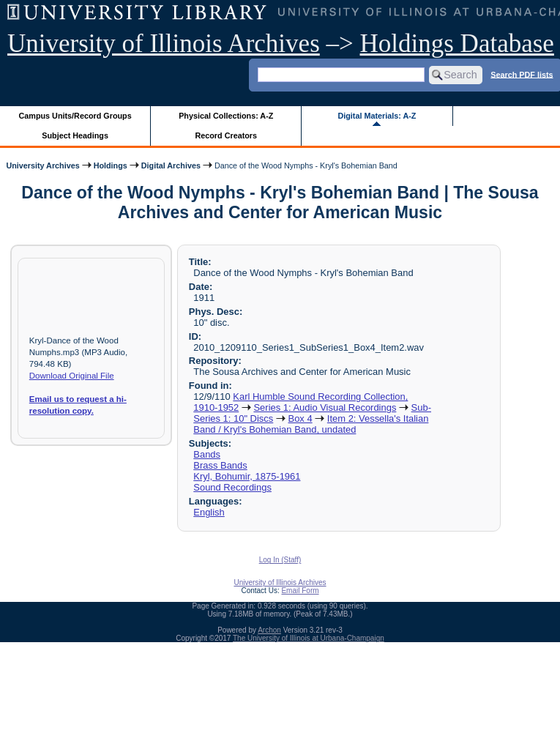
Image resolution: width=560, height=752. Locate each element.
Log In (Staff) (280, 560)
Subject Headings (75, 135)
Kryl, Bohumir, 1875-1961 (247, 476)
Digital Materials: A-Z (377, 116)
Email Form (300, 591)
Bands (207, 454)
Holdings (111, 165)
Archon (269, 630)
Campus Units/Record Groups (75, 116)
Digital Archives (171, 165)
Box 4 (300, 418)
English (209, 512)
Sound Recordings (232, 487)
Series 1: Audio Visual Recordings (325, 407)
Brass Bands (220, 465)
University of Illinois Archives (164, 44)
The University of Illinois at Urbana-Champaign (309, 638)
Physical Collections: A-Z (226, 116)
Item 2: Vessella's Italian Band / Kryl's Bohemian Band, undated (311, 424)
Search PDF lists (522, 74)
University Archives (42, 165)
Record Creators (226, 135)
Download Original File (72, 376)
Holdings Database (457, 44)
